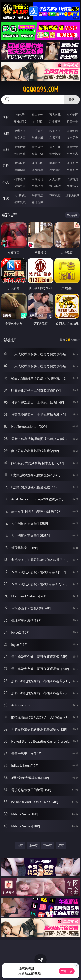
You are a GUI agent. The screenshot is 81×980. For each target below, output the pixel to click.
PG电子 (20, 115)
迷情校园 (20, 186)
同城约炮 (20, 195)
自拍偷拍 (37, 131)
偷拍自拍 (37, 147)
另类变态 (72, 154)
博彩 (6, 117)
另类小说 (37, 186)
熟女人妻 (20, 138)
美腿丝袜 (20, 170)
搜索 (72, 100)
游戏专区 (72, 115)
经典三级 (37, 154)
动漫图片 (72, 163)
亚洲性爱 (20, 147)
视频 (6, 134)
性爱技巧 (72, 186)
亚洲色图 (37, 163)
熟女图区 (55, 170)
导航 (6, 198)
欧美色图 (55, 163)
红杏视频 (20, 202)
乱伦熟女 (55, 154)
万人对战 (55, 115)
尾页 (61, 845)
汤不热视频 (72, 195)
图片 (6, 166)
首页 (20, 845)
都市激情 (20, 179)
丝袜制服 (37, 138)
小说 (6, 182)
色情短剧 (37, 202)
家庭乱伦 (37, 179)
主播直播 (55, 138)
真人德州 (37, 115)
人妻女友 (55, 179)
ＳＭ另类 (72, 138)
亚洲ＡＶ (20, 131)
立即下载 (67, 971)
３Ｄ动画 (72, 131)
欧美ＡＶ (55, 131)
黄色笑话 (55, 186)
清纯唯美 (37, 170)
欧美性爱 (72, 147)
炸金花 (37, 121)
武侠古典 (72, 179)
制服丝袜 (20, 154)
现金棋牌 (55, 121)
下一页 (48, 845)
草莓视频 (55, 195)
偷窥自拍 (20, 163)
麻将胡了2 (20, 121)
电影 (6, 150)
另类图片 (72, 170)
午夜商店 (37, 195)
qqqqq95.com (40, 89)
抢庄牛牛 (72, 121)
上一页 (33, 845)
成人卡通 (55, 147)
